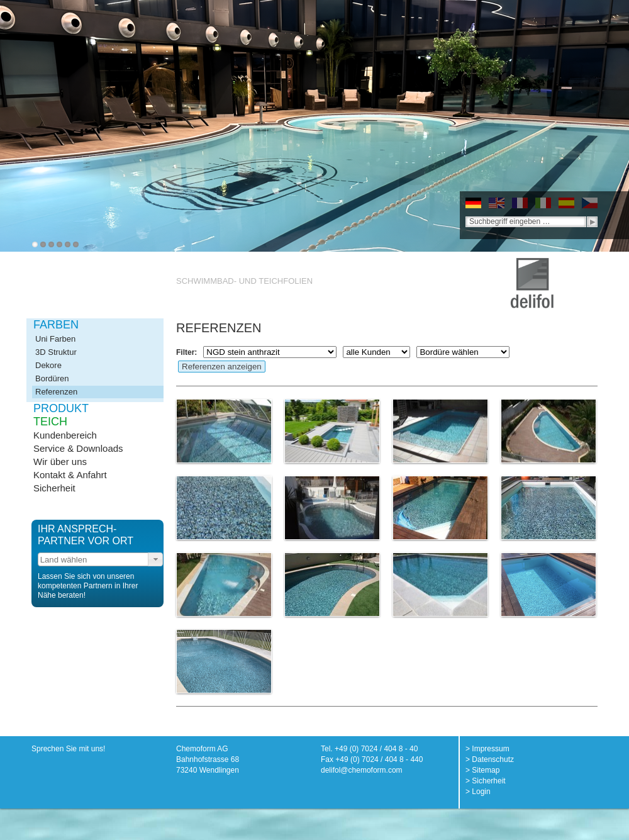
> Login (478, 792)
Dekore (48, 365)
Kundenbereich (65, 435)
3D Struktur (56, 352)
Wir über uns (60, 462)
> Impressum (487, 749)
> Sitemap (482, 770)
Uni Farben (55, 339)
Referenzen (56, 392)
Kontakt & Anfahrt (70, 475)
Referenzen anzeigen (222, 367)
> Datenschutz (490, 759)
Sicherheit (54, 488)
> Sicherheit (486, 781)
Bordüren (52, 378)
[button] (155, 559)
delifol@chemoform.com (362, 770)
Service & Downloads (78, 448)
